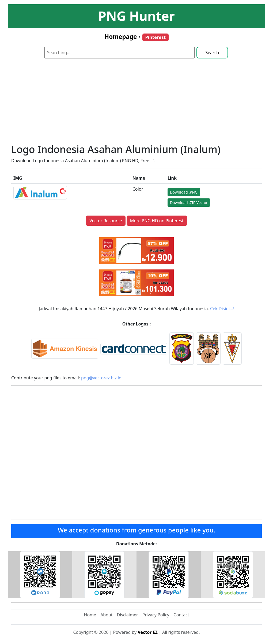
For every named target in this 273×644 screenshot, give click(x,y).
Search (212, 53)
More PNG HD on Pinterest (157, 221)
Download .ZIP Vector (189, 203)
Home (90, 615)
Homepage (121, 37)
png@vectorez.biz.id (101, 378)
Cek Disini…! (222, 309)
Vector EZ (147, 632)
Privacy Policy (156, 615)
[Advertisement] (136, 106)
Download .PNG (184, 192)
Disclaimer (128, 615)
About (106, 615)
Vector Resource (106, 221)
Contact (181, 615)
